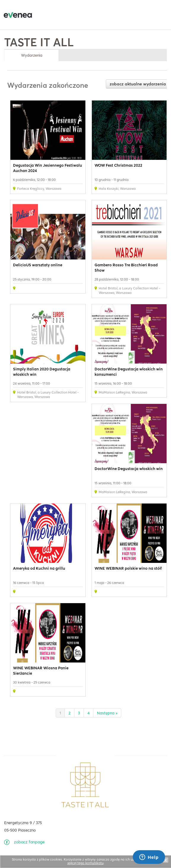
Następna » (107, 713)
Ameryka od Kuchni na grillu (39, 568)
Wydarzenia (32, 55)
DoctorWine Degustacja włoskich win (129, 469)
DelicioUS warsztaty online (38, 265)
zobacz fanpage (29, 842)
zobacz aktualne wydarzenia (138, 84)
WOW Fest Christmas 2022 (118, 165)
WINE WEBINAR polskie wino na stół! (128, 568)
